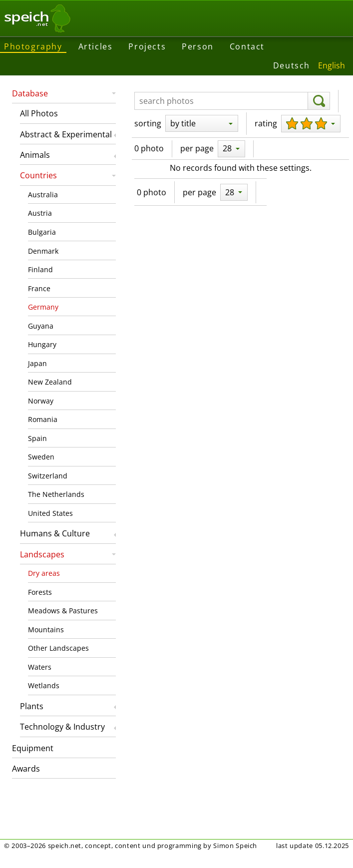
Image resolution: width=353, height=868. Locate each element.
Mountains (46, 630)
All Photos (39, 113)
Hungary (42, 344)
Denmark (43, 251)
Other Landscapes (58, 648)
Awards (26, 769)
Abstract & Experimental (66, 134)
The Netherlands (56, 494)
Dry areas (44, 573)
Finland (40, 269)
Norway (41, 401)
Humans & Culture (55, 533)
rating (266, 123)
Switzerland (48, 476)
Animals (35, 155)
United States (50, 513)
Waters (40, 667)
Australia (43, 195)
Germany (43, 307)
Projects (147, 46)
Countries (38, 175)
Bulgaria (42, 232)
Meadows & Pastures (63, 611)
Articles (96, 46)
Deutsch (292, 65)
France (39, 288)
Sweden (41, 457)
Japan (37, 363)
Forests (40, 592)
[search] (319, 101)
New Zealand (50, 382)
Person (198, 46)
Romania (43, 419)
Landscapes (42, 554)
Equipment (33, 748)
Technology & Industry (62, 727)
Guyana (41, 326)
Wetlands (44, 685)
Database (30, 93)
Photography (33, 46)
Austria (40, 213)
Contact (247, 46)
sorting (148, 123)
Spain (37, 438)
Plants (32, 706)
